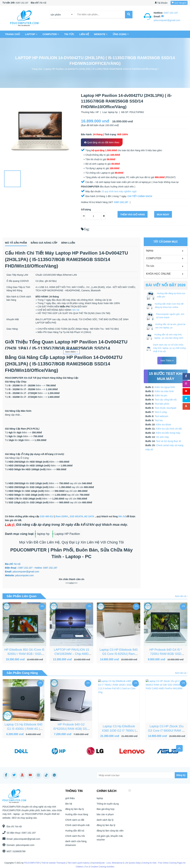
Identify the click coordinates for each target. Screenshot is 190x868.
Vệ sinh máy (162, 437)
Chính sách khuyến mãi (78, 829)
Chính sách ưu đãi (75, 824)
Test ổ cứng (161, 412)
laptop (31, 34)
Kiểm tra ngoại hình (165, 387)
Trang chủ (12, 34)
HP (97, 112)
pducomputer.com (22, 846)
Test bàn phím (162, 404)
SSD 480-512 (47, 517)
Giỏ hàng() (179, 3)
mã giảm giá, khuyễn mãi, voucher (110, 842)
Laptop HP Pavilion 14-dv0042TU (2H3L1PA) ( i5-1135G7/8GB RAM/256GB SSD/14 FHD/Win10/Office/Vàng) (101, 69)
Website (101, 34)
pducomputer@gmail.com (24, 840)
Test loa (159, 420)
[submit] (129, 15)
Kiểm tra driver (164, 425)
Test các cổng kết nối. (166, 400)
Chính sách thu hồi (75, 840)
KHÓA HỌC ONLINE (158, 274)
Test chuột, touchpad (165, 408)
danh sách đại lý (105, 824)
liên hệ (84, 34)
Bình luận (87, 243)
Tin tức (69, 34)
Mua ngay (163, 215)
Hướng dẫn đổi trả (75, 834)
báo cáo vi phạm (105, 818)
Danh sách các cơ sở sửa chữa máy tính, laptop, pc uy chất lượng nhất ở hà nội (169, 348)
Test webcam (161, 416)
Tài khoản (161, 3)
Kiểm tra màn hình (164, 391)
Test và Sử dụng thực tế (168, 441)
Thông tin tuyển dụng (108, 808)
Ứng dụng (121, 34)
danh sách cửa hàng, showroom (76, 847)
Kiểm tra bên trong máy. (168, 433)
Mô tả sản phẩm (18, 243)
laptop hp (113, 112)
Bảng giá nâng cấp (55, 243)
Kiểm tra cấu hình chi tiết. (169, 429)
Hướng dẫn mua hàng (77, 818)
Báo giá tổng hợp (106, 813)
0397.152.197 (22, 3)
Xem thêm (72, 352)
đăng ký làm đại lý (75, 813)
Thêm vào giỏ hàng (133, 215)
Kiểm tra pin (161, 395)
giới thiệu (70, 802)
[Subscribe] (155, 776)
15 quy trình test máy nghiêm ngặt (119, 191)
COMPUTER (51, 34)
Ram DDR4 (62, 517)
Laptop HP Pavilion (67, 535)
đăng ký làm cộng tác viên (110, 834)
